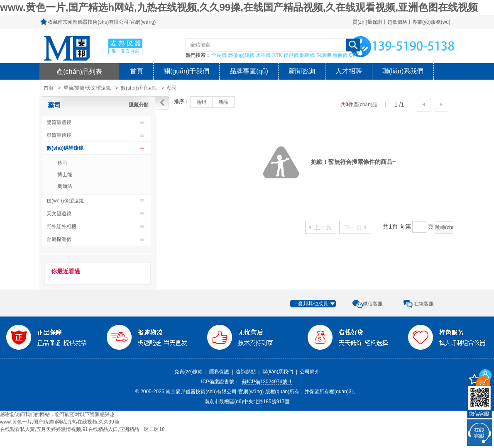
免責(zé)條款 (189, 372)
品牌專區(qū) (249, 71)
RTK (277, 55)
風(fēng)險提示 (152, 88)
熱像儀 (340, 55)
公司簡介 (310, 372)
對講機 (324, 55)
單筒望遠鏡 (59, 135)
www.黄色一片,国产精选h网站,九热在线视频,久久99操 (60, 422)
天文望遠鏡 (59, 214)
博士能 (65, 175)
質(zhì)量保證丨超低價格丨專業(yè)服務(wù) (401, 22)
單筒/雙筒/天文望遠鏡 (87, 88)
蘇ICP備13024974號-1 (267, 382)
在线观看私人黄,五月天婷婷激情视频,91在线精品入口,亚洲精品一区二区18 (82, 429)
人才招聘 (349, 71)
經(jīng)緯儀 (241, 55)
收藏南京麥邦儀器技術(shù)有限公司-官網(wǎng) (102, 22)
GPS (354, 55)
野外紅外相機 (61, 226)
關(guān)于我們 (186, 71)
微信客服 (373, 304)
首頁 (137, 71)
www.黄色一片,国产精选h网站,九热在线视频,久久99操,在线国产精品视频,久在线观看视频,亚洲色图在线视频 (239, 7)
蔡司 (54, 105)
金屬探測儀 (59, 239)
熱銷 (201, 102)
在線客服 (424, 304)
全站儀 (219, 55)
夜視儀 (291, 55)
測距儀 (307, 55)
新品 (223, 102)
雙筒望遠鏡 (59, 122)
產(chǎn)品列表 (79, 71)
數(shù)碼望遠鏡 (65, 148)
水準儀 (263, 55)
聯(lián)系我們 (403, 71)
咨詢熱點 (246, 372)
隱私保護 (219, 372)
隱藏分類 (139, 105)
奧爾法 (65, 186)
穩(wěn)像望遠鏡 (65, 201)
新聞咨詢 (302, 71)
